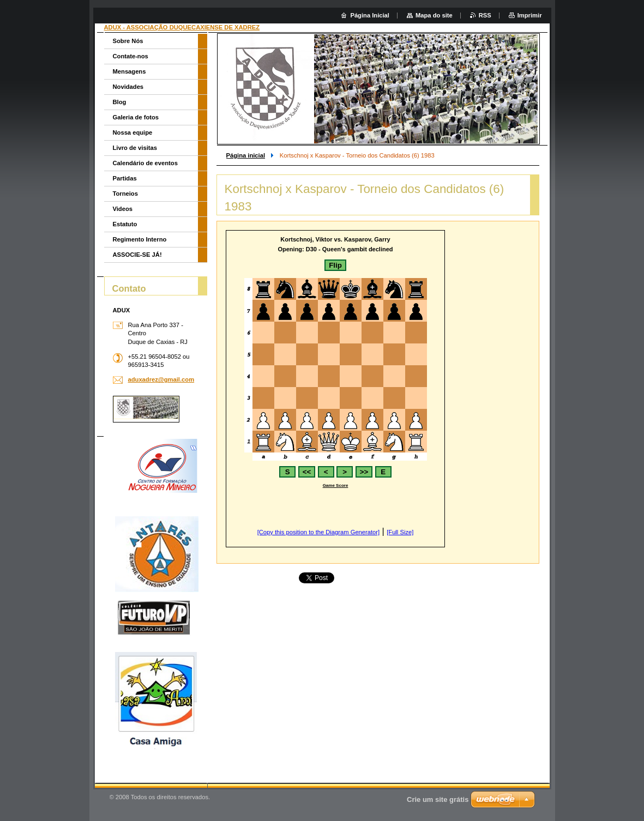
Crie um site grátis (438, 799)
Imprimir (530, 15)
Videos (123, 209)
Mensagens (130, 71)
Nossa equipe (133, 132)
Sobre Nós (128, 41)
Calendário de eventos (145, 163)
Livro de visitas (135, 148)
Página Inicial (370, 15)
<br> (335, 389)
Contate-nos (131, 56)
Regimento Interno (140, 239)
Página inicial (246, 155)
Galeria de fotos (136, 117)
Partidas (125, 178)
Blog (120, 102)
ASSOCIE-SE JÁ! (137, 255)
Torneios (125, 194)
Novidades (128, 87)
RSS (485, 15)
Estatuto (125, 224)
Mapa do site (434, 15)
